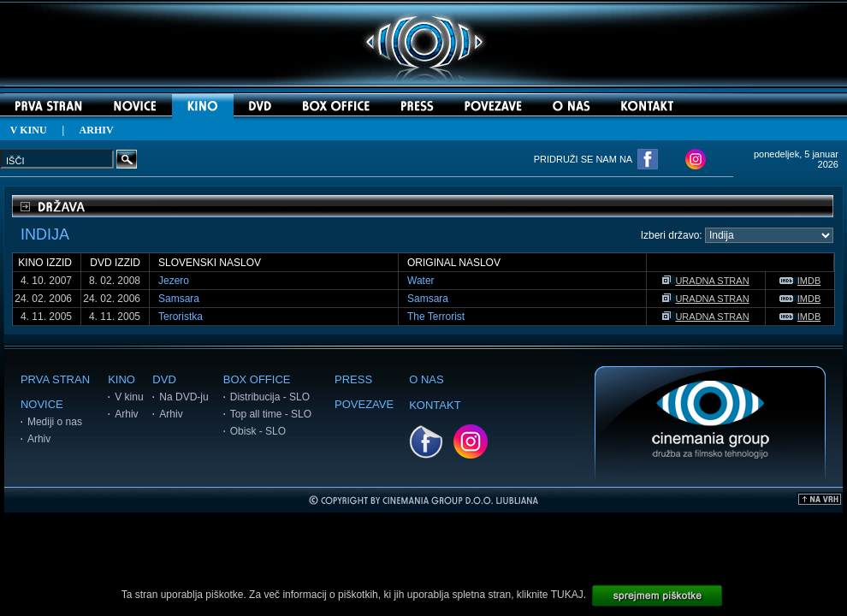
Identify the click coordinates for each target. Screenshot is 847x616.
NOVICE (42, 404)
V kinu (129, 397)
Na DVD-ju (184, 397)
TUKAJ (567, 595)
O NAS (426, 379)
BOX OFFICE (257, 379)
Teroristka (181, 317)
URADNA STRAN (705, 281)
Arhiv (39, 439)
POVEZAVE (364, 404)
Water (421, 281)
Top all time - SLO (271, 414)
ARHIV (97, 130)
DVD (164, 379)
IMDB (800, 281)
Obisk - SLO (258, 431)
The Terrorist (436, 317)
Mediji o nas (55, 422)
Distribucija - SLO (270, 397)
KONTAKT (435, 405)
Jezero (174, 281)
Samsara (179, 299)
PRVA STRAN (55, 379)
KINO (121, 379)
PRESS (353, 379)
